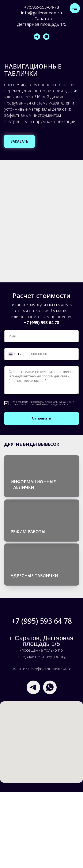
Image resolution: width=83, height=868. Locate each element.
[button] (19, 141)
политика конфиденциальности (41, 668)
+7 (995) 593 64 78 (41, 323)
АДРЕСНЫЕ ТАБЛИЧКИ (34, 576)
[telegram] (37, 37)
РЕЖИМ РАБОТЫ (28, 532)
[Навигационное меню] (75, 8)
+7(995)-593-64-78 (41, 7)
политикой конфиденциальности (48, 404)
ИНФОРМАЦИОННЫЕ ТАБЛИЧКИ (33, 484)
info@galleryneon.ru (41, 13)
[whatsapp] (46, 37)
